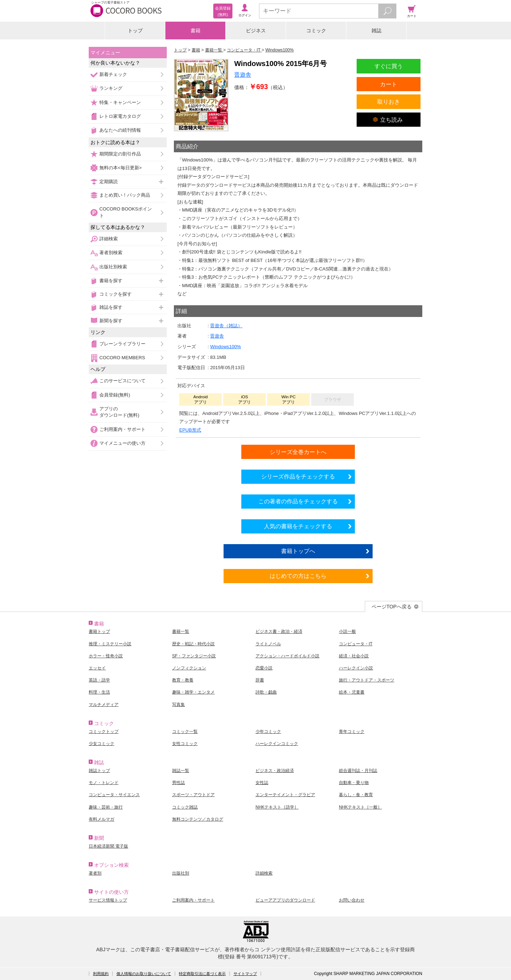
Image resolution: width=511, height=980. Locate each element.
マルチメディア (104, 705)
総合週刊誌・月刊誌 (358, 771)
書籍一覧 (181, 631)
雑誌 (377, 31)
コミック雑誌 (185, 807)
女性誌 (262, 783)
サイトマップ (245, 974)
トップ (135, 31)
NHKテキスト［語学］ (277, 807)
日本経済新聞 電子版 (108, 846)
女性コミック (185, 744)
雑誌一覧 (181, 771)
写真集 (178, 705)
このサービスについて (122, 381)
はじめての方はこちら (298, 576)
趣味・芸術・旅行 (106, 807)
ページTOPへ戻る (392, 607)
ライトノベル (268, 644)
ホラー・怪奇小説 (106, 656)
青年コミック (352, 732)
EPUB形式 (190, 430)
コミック (316, 31)
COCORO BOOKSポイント (126, 212)
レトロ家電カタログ (120, 116)
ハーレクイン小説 (356, 668)
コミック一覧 (185, 732)
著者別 (95, 873)
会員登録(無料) (115, 395)
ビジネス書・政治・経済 (279, 631)
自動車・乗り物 (354, 783)
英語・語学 (99, 680)
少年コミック (268, 732)
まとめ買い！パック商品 (125, 195)
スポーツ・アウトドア (193, 795)
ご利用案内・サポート (122, 429)
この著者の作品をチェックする (298, 501)
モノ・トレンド (104, 783)
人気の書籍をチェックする (298, 526)
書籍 (196, 31)
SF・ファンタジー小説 (194, 656)
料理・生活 (99, 692)
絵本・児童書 (352, 692)
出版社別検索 (113, 267)
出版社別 (181, 873)
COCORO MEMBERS (122, 358)
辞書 (260, 680)
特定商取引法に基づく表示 (202, 974)
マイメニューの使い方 (122, 443)
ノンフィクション (189, 668)
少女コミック (101, 744)
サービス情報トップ (108, 900)
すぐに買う (389, 66)
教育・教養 (183, 680)
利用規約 (101, 974)
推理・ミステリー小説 (110, 644)
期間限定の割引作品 (120, 154)
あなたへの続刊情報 (120, 130)
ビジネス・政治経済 (275, 771)
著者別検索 (111, 253)
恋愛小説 (264, 668)
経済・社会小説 (354, 656)
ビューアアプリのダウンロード (285, 900)
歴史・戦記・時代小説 (193, 644)
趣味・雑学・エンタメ (193, 692)
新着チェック (113, 74)
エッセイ (97, 668)
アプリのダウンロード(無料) (119, 412)
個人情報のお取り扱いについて (144, 974)
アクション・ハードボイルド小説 (287, 656)
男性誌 (178, 783)
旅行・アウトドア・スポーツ (367, 680)
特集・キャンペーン (120, 102)
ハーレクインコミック (277, 744)
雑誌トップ (99, 771)
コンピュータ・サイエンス (114, 795)
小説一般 (347, 631)
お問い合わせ (352, 900)
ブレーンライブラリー (122, 344)
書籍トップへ (298, 551)
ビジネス (256, 31)
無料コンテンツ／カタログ (198, 819)
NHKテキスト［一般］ (360, 807)
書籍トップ (99, 631)
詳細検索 (109, 239)
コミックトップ (104, 732)
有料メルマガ (101, 819)
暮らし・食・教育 (356, 795)
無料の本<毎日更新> (120, 168)
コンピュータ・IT (356, 644)
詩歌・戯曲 (266, 692)
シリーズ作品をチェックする (298, 476)
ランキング (111, 88)
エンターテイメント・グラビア (285, 795)
